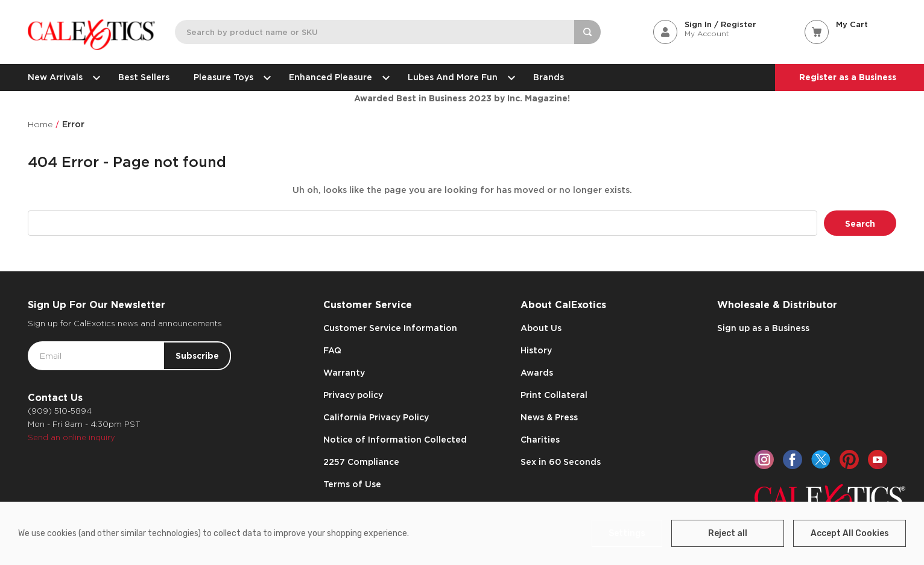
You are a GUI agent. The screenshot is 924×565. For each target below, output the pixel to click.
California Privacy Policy (376, 417)
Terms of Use (352, 484)
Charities (540, 440)
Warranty (344, 373)
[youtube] (878, 459)
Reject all (728, 533)
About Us (541, 328)
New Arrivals (61, 77)
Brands (549, 77)
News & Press (549, 417)
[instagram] (764, 459)
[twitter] (821, 459)
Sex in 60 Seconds (561, 462)
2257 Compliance (361, 462)
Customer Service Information (390, 328)
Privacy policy (353, 395)
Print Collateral (554, 395)
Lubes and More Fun (458, 77)
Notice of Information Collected (395, 440)
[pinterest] (849, 459)
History (536, 350)
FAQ (332, 350)
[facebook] (793, 459)
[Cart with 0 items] (850, 24)
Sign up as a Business (763, 328)
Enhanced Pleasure (336, 77)
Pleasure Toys (229, 77)
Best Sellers (144, 77)
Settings (627, 533)
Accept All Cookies (850, 533)
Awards (537, 373)
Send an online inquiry (71, 437)
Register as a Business (848, 77)
